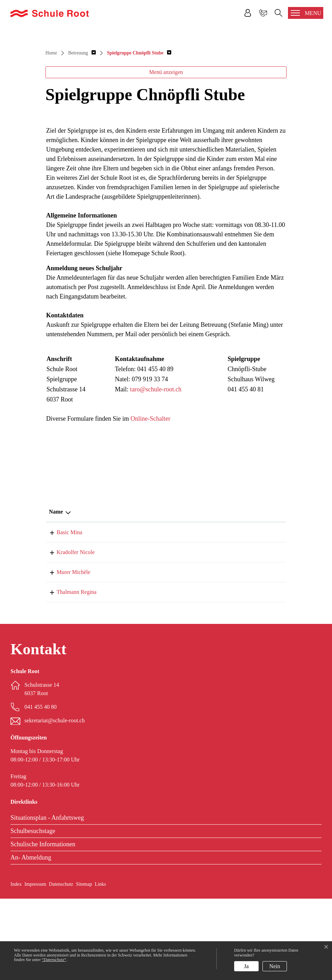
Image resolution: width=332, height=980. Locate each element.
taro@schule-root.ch (156, 471)
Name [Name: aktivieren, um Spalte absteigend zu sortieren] (56, 593)
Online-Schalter (150, 500)
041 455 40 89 (250, 614)
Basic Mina (62, 614)
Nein (275, 966)
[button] (82, 134)
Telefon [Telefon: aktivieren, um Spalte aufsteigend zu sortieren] (242, 593)
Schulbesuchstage (33, 912)
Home (51, 134)
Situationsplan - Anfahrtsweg (47, 899)
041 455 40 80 (250, 653)
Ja (246, 966)
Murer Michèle (66, 653)
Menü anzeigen (166, 153)
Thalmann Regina (69, 673)
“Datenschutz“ (54, 960)
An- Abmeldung (31, 939)
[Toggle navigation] (306, 13)
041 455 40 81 (250, 633)
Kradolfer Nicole (68, 633)
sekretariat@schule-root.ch (55, 802)
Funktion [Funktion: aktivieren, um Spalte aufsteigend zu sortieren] (124, 593)
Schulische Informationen (43, 926)
